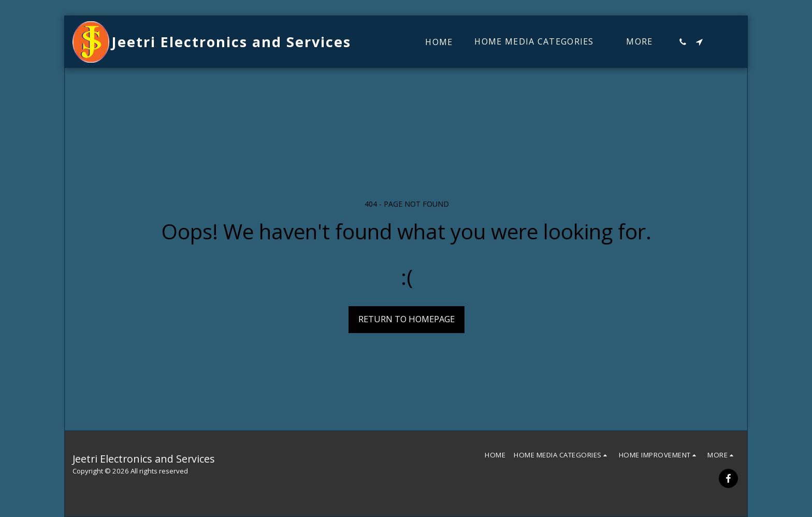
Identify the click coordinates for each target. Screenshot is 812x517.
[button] (683, 42)
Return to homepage (407, 319)
